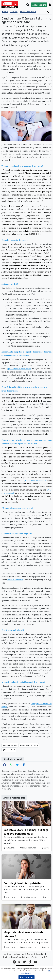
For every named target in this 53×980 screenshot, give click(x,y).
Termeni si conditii (36, 954)
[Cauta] (28, 5)
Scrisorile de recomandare (35, 480)
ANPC (44, 957)
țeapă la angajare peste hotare (18, 369)
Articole (8, 954)
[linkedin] (25, 962)
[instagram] (20, 962)
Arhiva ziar (19, 954)
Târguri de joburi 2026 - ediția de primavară (23, 934)
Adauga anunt (39, 5)
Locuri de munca (28, 848)
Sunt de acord (26, 977)
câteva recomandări (15, 580)
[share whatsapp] (11, 765)
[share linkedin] (24, 765)
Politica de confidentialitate (16, 957)
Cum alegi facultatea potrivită (22, 883)
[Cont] (50, 5)
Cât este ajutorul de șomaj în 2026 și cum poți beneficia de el (26, 832)
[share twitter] (17, 765)
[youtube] (36, 962)
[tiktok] (30, 962)
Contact (35, 957)
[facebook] (14, 962)
